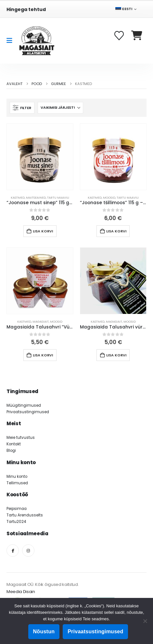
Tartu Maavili (58, 198)
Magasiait (41, 322)
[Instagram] (28, 551)
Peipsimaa (17, 509)
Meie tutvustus (21, 438)
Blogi (11, 451)
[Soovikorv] (120, 36)
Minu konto (17, 477)
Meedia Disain (21, 592)
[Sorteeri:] (60, 108)
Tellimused (17, 483)
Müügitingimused (24, 405)
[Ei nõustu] (145, 621)
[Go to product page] (40, 157)
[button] (22, 108)
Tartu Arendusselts (25, 515)
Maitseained (36, 198)
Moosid (109, 198)
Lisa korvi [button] (43, 231)
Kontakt (14, 444)
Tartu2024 (16, 522)
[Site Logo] (37, 41)
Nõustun (44, 632)
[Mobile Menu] (12, 41)
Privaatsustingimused (28, 412)
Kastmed (18, 198)
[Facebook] (13, 551)
